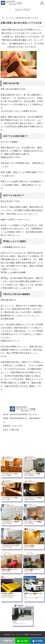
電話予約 (7, 641)
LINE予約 (22, 641)
